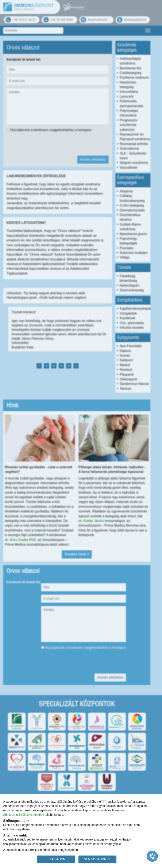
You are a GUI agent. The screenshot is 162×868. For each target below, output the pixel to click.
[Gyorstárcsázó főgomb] (152, 856)
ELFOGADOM (56, 859)
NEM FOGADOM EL (97, 859)
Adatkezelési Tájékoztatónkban (24, 815)
